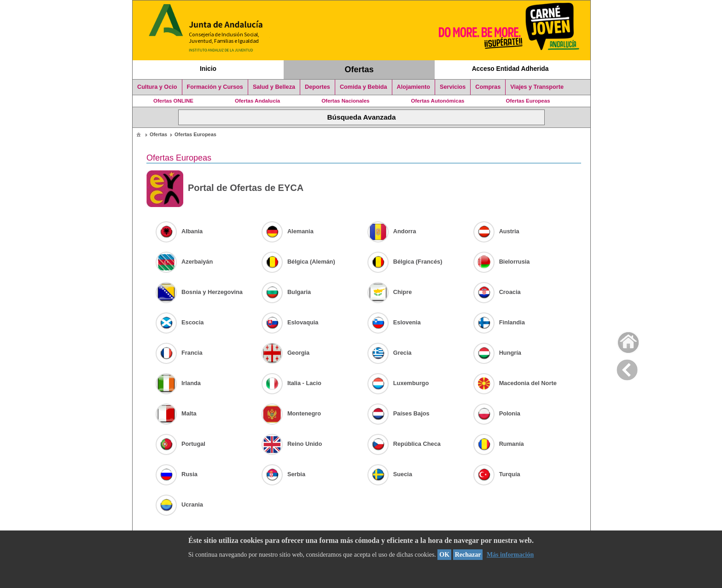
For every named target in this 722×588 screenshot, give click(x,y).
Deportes (317, 87)
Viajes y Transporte (537, 87)
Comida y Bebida (364, 87)
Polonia (497, 413)
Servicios (453, 87)
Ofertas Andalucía (257, 101)
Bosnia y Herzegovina (199, 292)
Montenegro (291, 413)
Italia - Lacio (291, 383)
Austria (496, 231)
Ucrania (179, 504)
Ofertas (359, 69)
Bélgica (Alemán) (298, 262)
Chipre (390, 292)
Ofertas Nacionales (345, 101)
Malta (176, 413)
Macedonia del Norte (515, 383)
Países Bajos (399, 413)
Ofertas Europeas (528, 101)
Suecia (390, 474)
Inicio (208, 69)
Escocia (180, 322)
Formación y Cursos (215, 87)
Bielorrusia (502, 262)
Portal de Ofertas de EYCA (225, 189)
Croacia (497, 292)
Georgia (285, 353)
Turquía (497, 474)
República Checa (404, 444)
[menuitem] (139, 134)
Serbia (283, 474)
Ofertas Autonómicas (437, 101)
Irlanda (178, 383)
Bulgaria (286, 292)
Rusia (177, 474)
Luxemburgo (398, 383)
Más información (510, 555)
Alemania (288, 231)
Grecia (390, 353)
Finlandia (499, 322)
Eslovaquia (290, 322)
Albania (179, 231)
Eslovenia (394, 322)
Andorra (392, 231)
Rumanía (499, 444)
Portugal (180, 444)
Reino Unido (292, 444)
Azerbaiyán (184, 262)
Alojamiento (413, 87)
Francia (179, 353)
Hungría (497, 353)
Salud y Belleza (274, 87)
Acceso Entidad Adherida (510, 69)
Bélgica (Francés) (405, 262)
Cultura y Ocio (157, 87)
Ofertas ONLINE (173, 101)
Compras (488, 87)
